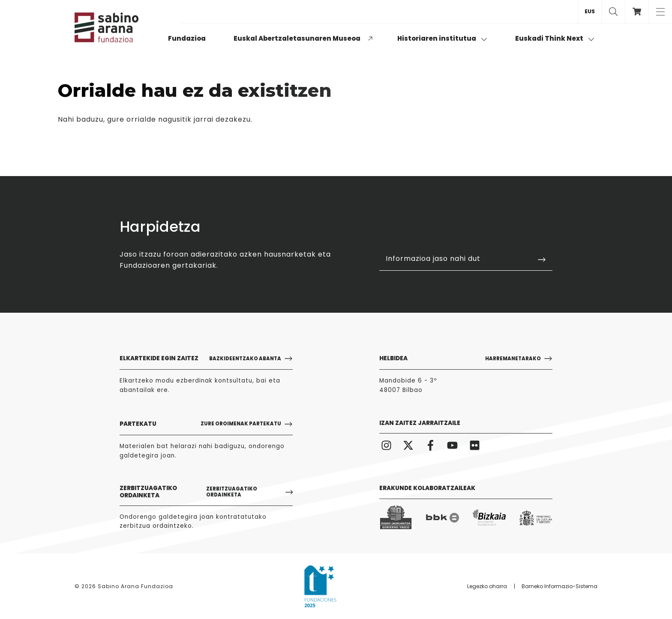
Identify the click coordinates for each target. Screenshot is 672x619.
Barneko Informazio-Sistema (559, 586)
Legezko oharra (487, 586)
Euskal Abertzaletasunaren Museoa (297, 38)
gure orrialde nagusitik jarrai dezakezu (179, 119)
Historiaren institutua (442, 38)
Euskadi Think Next (555, 38)
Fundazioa (187, 38)
